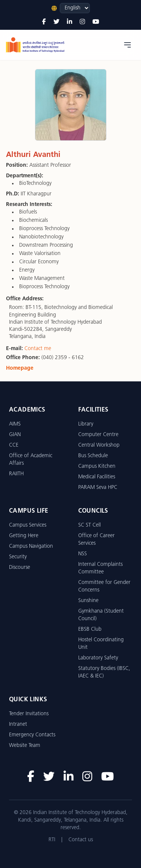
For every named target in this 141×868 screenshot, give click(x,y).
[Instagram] (82, 22)
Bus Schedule (93, 456)
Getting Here (24, 536)
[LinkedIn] (70, 22)
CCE (14, 445)
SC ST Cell (89, 525)
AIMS (15, 424)
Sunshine (88, 601)
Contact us (81, 840)
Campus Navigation (31, 546)
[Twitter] (56, 22)
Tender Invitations (29, 714)
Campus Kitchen (97, 466)
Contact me (38, 349)
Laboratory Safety (98, 658)
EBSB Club (90, 629)
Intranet (18, 724)
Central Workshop (99, 445)
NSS (83, 554)
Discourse (20, 568)
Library (86, 424)
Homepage (20, 368)
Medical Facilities (97, 477)
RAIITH (16, 474)
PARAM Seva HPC (98, 488)
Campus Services (28, 525)
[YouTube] (96, 22)
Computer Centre (98, 435)
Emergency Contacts (32, 735)
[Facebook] (44, 22)
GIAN (15, 435)
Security (18, 557)
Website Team (25, 746)
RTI (52, 840)
